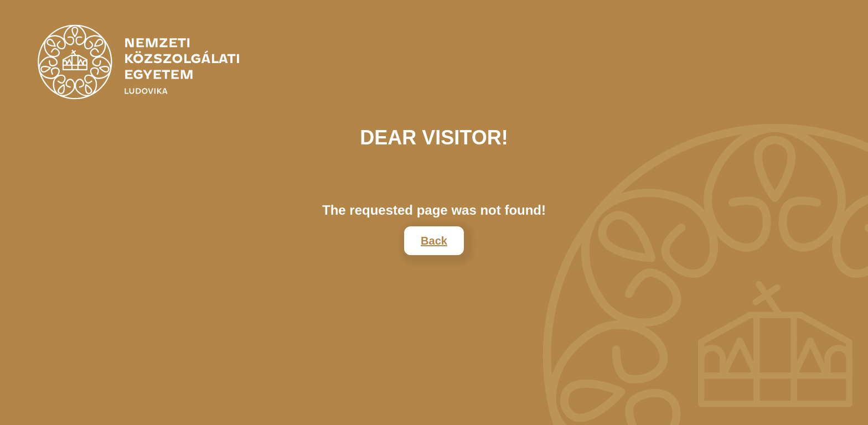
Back (434, 241)
